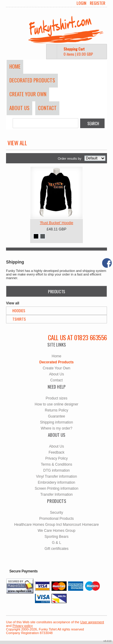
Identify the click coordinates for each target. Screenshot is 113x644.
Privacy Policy (56, 458)
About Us (19, 108)
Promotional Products (56, 519)
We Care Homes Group (56, 531)
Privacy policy (22, 626)
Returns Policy (56, 410)
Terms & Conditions (56, 464)
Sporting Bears (56, 537)
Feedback (56, 452)
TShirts (19, 319)
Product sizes (56, 398)
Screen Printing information (56, 488)
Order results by (70, 159)
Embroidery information (56, 482)
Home (15, 66)
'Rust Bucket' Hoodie (56, 223)
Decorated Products (32, 80)
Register (97, 3)
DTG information (56, 470)
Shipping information (56, 422)
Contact (47, 108)
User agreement (92, 622)
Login (81, 3)
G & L (56, 543)
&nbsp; (56, 193)
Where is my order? (56, 428)
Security (56, 513)
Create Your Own (28, 94)
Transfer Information (57, 495)
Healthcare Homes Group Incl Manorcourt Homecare (56, 525)
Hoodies (19, 311)
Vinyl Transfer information (57, 476)
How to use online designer (56, 404)
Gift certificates (56, 549)
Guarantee (56, 416)
